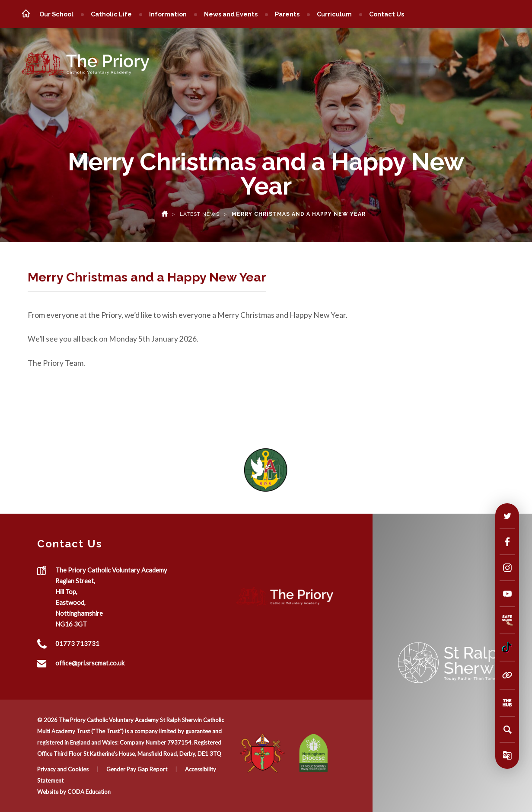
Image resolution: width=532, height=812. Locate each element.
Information (168, 14)
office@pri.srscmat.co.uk (90, 663)
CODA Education (89, 792)
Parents (287, 14)
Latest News (200, 214)
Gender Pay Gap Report (137, 769)
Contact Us (387, 14)
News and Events (231, 14)
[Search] (507, 729)
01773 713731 (77, 643)
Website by (52, 792)
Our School (56, 14)
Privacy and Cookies (63, 769)
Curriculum (334, 14)
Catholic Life (111, 14)
